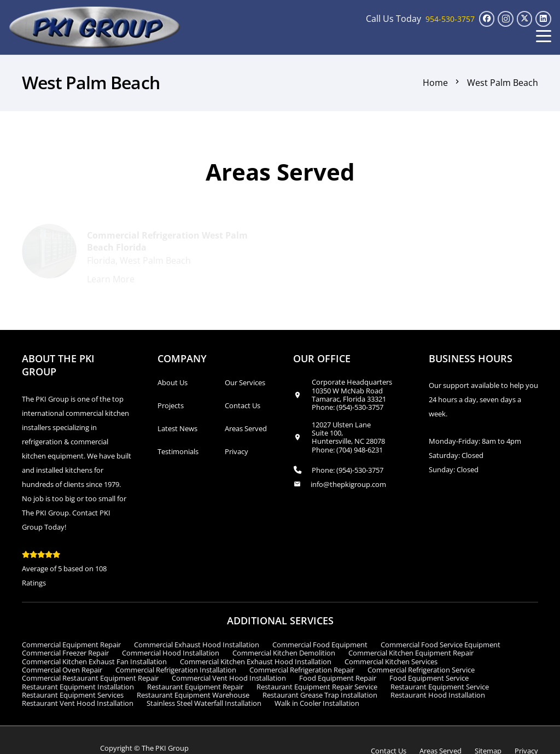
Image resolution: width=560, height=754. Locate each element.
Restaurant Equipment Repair (195, 687)
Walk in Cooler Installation (317, 703)
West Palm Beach (155, 261)
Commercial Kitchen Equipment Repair (411, 653)
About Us (173, 382)
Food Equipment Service (429, 678)
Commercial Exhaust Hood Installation (197, 645)
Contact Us (243, 405)
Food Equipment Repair (338, 678)
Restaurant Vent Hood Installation (78, 703)
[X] (525, 19)
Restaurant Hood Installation (438, 695)
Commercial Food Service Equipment (441, 645)
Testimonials (178, 451)
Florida (101, 261)
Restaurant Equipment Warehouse (193, 695)
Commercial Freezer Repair (65, 653)
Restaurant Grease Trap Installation (320, 695)
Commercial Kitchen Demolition (284, 653)
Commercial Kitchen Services (391, 662)
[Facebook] (487, 19)
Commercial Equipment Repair (71, 645)
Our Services (245, 382)
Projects (171, 405)
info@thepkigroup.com (348, 484)
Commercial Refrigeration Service (421, 670)
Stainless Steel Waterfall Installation (204, 703)
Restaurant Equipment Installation (78, 687)
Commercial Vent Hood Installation (229, 678)
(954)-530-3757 (360, 407)
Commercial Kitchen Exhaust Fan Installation (94, 662)
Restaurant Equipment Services (73, 695)
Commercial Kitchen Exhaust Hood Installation (256, 662)
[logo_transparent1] (95, 27)
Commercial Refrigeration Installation (176, 670)
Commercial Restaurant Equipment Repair (90, 678)
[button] (544, 36)
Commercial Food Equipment (320, 645)
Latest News (177, 428)
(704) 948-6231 (360, 450)
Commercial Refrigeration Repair (302, 670)
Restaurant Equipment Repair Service (317, 687)
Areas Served (246, 428)
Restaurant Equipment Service (440, 687)
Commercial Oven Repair (62, 670)
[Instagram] (506, 19)
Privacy (237, 451)
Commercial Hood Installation (171, 653)
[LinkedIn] (543, 19)
